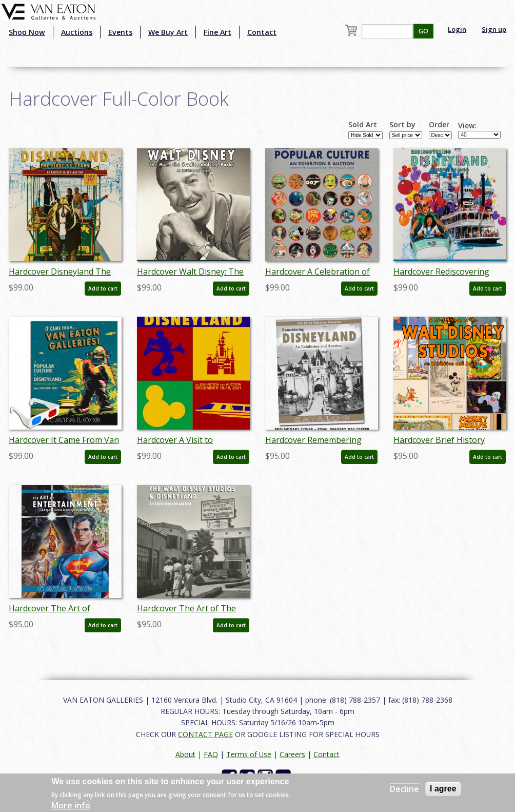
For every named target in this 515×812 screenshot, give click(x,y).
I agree (443, 789)
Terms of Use (249, 754)
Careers (292, 754)
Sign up (494, 29)
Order (439, 125)
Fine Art (217, 32)
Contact (262, 32)
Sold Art (363, 125)
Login (457, 29)
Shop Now (27, 32)
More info (71, 805)
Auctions (77, 32)
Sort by (402, 125)
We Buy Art (168, 32)
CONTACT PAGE (205, 734)
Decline (404, 789)
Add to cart (103, 288)
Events (120, 32)
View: (467, 126)
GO (423, 31)
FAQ (211, 754)
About (185, 754)
